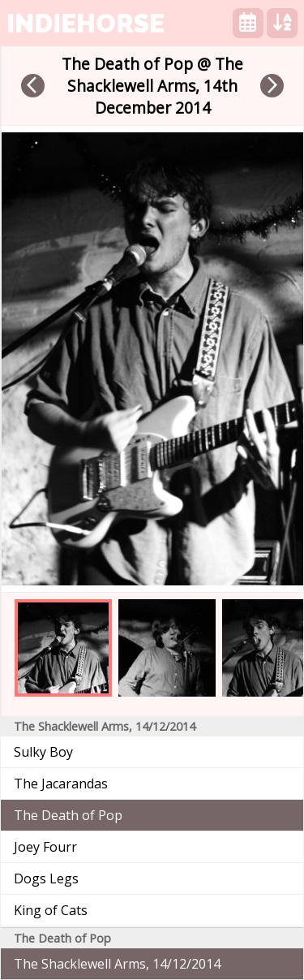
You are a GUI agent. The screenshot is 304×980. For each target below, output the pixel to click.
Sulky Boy (43, 752)
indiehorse (86, 23)
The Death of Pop (68, 815)
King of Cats (51, 910)
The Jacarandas (61, 784)
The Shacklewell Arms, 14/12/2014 (117, 964)
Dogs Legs (46, 879)
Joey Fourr (45, 847)
